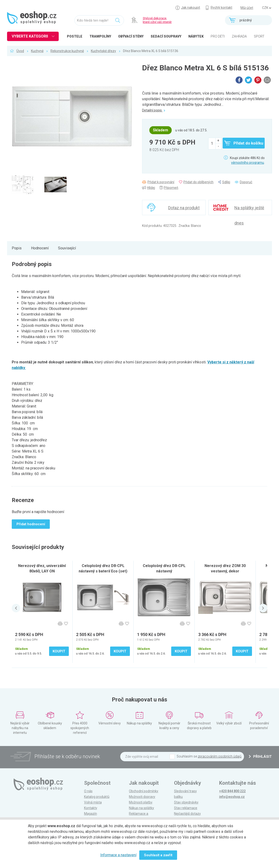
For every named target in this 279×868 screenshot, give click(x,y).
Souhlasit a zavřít (158, 855)
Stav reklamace (186, 808)
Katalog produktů (97, 797)
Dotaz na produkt (184, 208)
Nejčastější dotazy (187, 814)
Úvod (20, 51)
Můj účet (247, 8)
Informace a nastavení (118, 855)
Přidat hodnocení (31, 524)
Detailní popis (154, 110)
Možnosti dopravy (142, 797)
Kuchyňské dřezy (103, 51)
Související (67, 248)
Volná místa (93, 802)
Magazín (91, 814)
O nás (88, 791)
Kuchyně (37, 51)
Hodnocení (40, 248)
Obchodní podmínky (144, 791)
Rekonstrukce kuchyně (67, 51)
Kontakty (91, 808)
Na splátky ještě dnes (249, 210)
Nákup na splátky (141, 808)
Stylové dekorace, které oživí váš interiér (157, 20)
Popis (17, 248)
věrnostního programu (248, 163)
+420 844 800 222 (232, 791)
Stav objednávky (186, 802)
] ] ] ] (267, 8)
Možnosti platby (141, 802)
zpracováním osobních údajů (220, 756)
